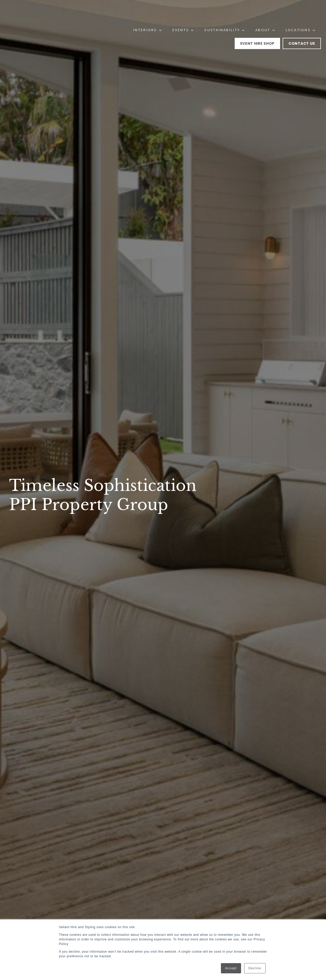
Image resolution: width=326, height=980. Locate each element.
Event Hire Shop (258, 26)
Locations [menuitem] (298, 13)
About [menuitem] (263, 13)
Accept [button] (231, 968)
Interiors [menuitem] (145, 13)
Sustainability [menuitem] (222, 13)
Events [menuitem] (181, 13)
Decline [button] (255, 968)
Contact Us (302, 26)
